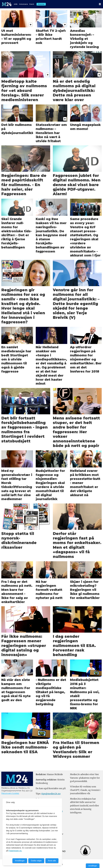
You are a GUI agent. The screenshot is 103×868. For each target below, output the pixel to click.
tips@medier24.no (51, 794)
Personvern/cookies (10, 793)
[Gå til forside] (7, 4)
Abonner (41, 4)
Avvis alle (52, 861)
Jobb (16, 4)
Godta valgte (36, 861)
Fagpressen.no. (15, 851)
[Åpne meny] (100, 4)
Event (32, 4)
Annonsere (24, 4)
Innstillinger (93, 866)
